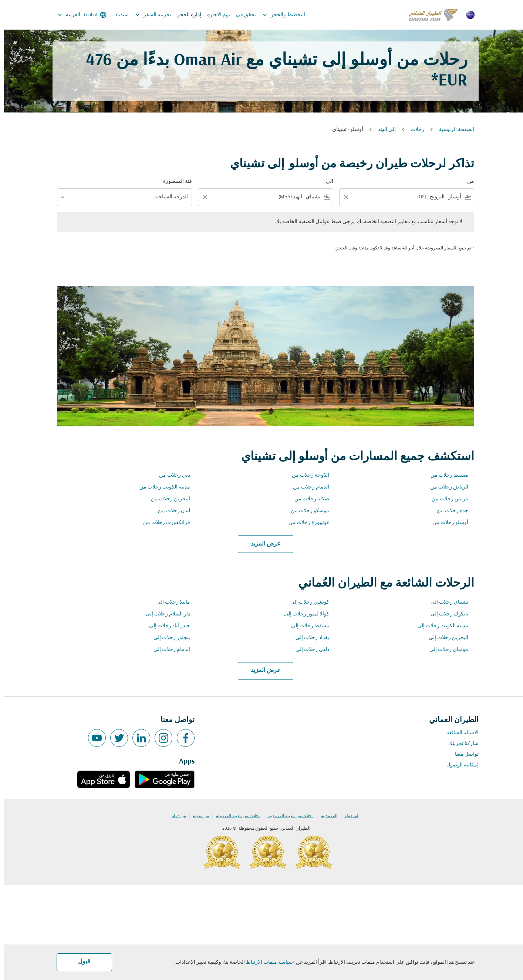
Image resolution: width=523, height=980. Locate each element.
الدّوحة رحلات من (306, 475)
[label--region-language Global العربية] (77, 15)
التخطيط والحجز (278, 15)
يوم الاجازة (215, 15)
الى (325, 182)
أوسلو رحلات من (446, 523)
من (467, 182)
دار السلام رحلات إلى (164, 614)
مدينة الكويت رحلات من (161, 487)
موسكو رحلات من (306, 511)
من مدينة (197, 816)
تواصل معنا (463, 754)
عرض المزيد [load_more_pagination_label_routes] (262, 544)
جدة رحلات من (448, 511)
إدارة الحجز (185, 15)
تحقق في (242, 15)
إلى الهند (383, 130)
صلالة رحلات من (308, 499)
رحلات (413, 130)
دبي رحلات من (171, 475)
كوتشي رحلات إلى (306, 602)
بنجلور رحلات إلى (168, 638)
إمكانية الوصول (458, 765)
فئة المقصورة (173, 182)
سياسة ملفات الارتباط (265, 962)
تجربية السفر (147, 15)
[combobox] (408, 197)
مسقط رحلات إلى (306, 626)
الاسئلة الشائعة (458, 733)
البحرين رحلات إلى (444, 638)
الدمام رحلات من (307, 487)
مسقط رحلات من (445, 475)
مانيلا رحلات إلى (169, 602)
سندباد (118, 15)
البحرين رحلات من (166, 499)
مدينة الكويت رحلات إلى (439, 626)
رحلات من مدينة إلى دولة (234, 816)
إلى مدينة (325, 816)
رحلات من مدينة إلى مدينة (286, 816)
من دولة (175, 816)
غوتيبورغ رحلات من (305, 523)
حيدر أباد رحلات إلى (166, 626)
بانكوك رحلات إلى (445, 614)
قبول (80, 962)
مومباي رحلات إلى (445, 650)
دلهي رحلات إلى (308, 650)
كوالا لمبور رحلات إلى (303, 614)
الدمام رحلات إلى (168, 650)
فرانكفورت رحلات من (163, 523)
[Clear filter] (342, 197)
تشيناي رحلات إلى (445, 602)
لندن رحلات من (170, 511)
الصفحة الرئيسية (453, 130)
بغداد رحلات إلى (308, 638)
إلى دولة (348, 816)
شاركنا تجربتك (459, 744)
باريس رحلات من (446, 499)
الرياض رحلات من (445, 487)
